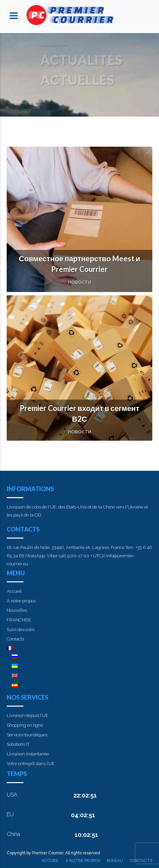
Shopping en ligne (25, 725)
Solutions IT (18, 744)
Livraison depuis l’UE (27, 715)
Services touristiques (27, 735)
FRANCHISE (19, 620)
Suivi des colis (21, 630)
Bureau (115, 861)
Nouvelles (17, 610)
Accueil (14, 591)
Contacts (15, 639)
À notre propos (21, 601)
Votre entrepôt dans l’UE (31, 764)
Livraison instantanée (28, 754)
